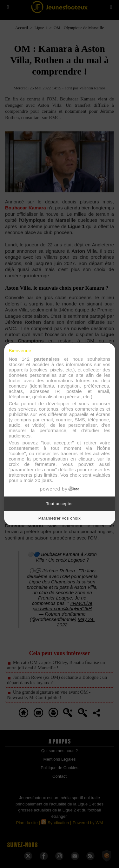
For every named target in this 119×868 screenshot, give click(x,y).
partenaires (47, 359)
